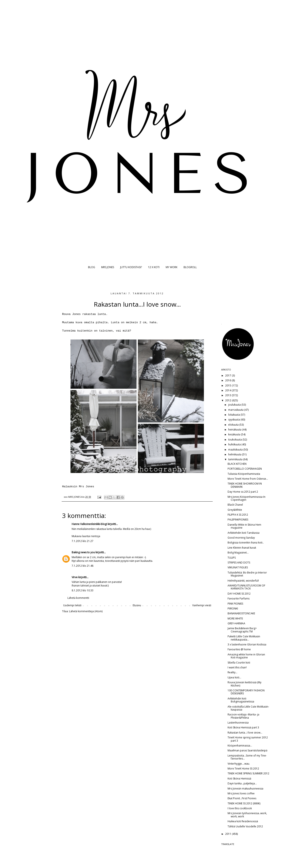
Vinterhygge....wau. (239, 764)
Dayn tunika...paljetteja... (242, 783)
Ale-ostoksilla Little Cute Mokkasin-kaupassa (248, 708)
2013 (229, 395)
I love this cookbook (240, 808)
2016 (229, 380)
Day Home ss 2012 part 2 (243, 492)
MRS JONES (108, 267)
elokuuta (234, 425)
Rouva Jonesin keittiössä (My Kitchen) (244, 684)
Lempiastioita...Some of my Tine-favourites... (247, 757)
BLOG (92, 267)
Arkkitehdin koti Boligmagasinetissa (241, 700)
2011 (229, 834)
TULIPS (232, 558)
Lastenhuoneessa (238, 723)
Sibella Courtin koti (239, 663)
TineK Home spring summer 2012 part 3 (248, 739)
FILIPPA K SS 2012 (238, 515)
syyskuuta (234, 420)
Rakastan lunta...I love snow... (245, 733)
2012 (229, 400)
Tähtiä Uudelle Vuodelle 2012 (245, 826)
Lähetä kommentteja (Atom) (86, 611)
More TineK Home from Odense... (248, 479)
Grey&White (235, 510)
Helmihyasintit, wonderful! (243, 581)
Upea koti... (234, 677)
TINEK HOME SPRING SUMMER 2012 (248, 773)
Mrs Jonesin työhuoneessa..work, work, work (247, 815)
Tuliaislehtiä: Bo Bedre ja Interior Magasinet (247, 574)
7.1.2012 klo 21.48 (83, 566)
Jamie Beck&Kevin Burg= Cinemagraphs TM (242, 630)
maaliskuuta (236, 450)
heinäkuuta (235, 430)
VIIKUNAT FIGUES (238, 567)
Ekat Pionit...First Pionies (242, 798)
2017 (229, 375)
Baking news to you (83, 552)
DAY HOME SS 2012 (239, 594)
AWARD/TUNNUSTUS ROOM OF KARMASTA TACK (246, 587)
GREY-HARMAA (236, 623)
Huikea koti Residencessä (243, 821)
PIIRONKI (233, 608)
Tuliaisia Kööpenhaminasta (244, 474)
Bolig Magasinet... (238, 553)
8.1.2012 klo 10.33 (83, 590)
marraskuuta (236, 410)
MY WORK (172, 267)
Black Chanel (235, 505)
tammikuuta (236, 459)
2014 (229, 390)
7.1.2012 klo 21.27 (83, 541)
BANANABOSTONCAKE (241, 613)
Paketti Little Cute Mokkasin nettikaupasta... (244, 638)
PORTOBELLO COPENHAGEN (245, 469)
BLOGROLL (190, 267)
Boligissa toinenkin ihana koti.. (246, 543)
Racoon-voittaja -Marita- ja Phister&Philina (243, 716)
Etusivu (137, 605)
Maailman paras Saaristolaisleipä (247, 750)
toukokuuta (235, 440)
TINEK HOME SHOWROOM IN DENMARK (245, 485)
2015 (229, 385)
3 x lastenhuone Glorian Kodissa (247, 644)
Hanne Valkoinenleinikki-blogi (89, 524)
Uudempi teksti (72, 605)
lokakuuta (234, 415)
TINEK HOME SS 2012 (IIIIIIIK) (244, 803)
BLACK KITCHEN (237, 464)
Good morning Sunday (241, 538)
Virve (75, 577)
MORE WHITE (235, 618)
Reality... (232, 672)
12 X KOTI (154, 267)
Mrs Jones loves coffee (241, 793)
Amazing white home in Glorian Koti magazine (246, 656)
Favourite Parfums (239, 598)
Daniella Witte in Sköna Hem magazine (244, 526)
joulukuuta (235, 405)
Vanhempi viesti (202, 605)
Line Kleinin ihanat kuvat (242, 548)
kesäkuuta (235, 434)
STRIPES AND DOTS (239, 563)
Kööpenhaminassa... (240, 746)
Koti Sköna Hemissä (239, 779)
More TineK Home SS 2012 (243, 769)
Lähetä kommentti (78, 598)
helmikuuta (235, 454)
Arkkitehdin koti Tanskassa (244, 533)
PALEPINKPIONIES (238, 520)
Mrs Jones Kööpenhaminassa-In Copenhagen (247, 498)
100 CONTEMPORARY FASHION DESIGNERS (246, 692)
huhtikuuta (235, 444)
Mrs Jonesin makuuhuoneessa (245, 789)
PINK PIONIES (235, 604)
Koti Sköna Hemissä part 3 (243, 727)
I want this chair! (237, 667)
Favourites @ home (239, 649)
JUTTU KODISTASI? (131, 267)
